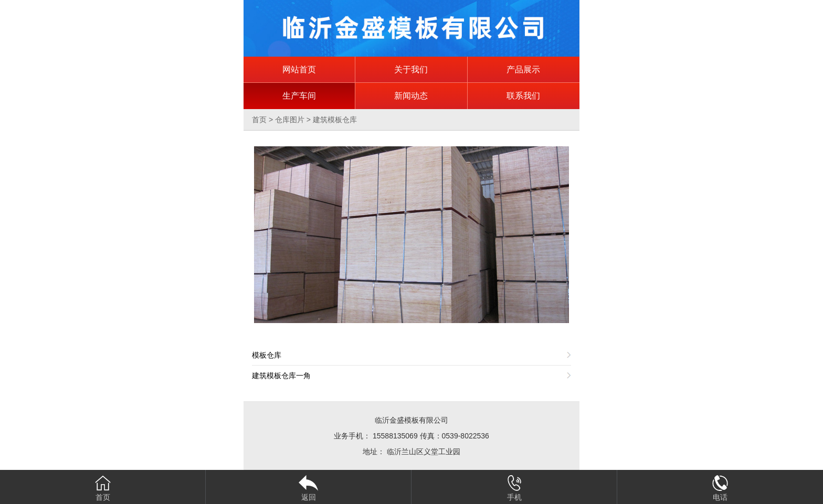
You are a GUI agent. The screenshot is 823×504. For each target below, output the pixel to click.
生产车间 (299, 96)
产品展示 (523, 69)
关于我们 (411, 69)
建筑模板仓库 (335, 120)
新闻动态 (411, 96)
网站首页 (299, 69)
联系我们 (523, 96)
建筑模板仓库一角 (281, 376)
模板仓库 (267, 355)
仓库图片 (290, 120)
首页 (259, 120)
